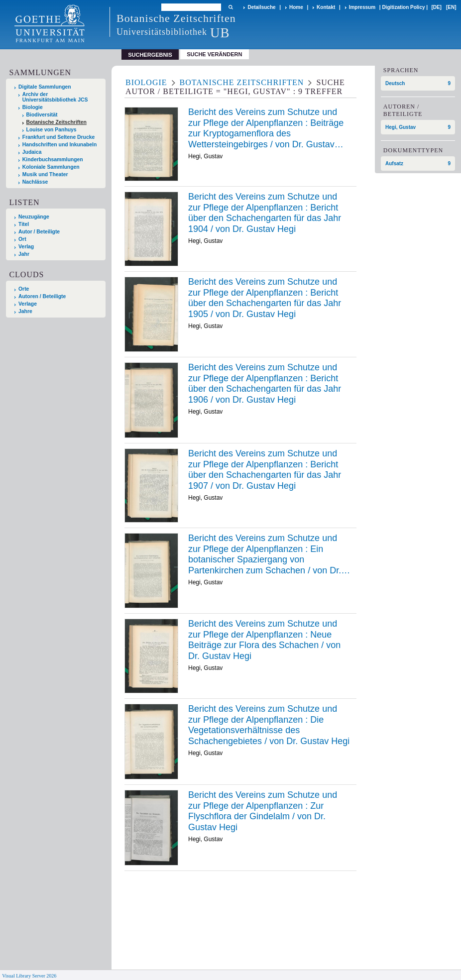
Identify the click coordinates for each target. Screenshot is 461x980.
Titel (24, 224)
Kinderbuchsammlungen (53, 160)
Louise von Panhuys (52, 130)
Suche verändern (214, 54)
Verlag (26, 247)
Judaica (32, 152)
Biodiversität (42, 115)
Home (296, 7)
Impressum (362, 7)
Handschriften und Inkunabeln (60, 145)
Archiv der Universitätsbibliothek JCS (55, 97)
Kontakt (326, 7)
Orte (24, 289)
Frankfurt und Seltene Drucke (59, 137)
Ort (22, 239)
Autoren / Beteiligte (42, 296)
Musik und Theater (45, 174)
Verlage (28, 304)
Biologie (33, 107)
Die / (269, 725)
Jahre (25, 311)
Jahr (24, 254)
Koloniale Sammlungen (51, 167)
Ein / (269, 554)
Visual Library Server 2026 (29, 976)
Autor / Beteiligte (39, 232)
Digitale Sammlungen (45, 87)
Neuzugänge (34, 217)
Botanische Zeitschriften (57, 122)
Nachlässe (35, 182)
